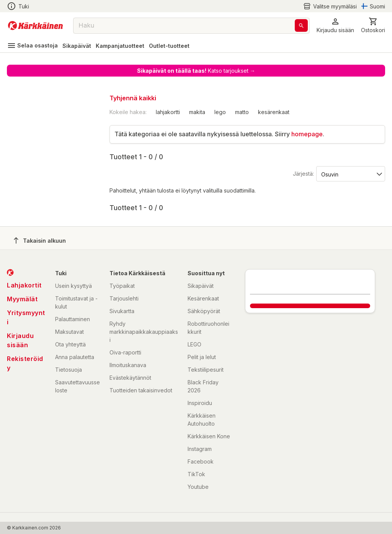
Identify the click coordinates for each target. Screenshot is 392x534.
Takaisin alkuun (40, 240)
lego (220, 112)
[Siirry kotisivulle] (35, 26)
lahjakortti (168, 112)
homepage (307, 134)
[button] (335, 25)
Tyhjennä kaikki (133, 98)
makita (197, 112)
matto (242, 112)
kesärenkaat (274, 112)
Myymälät (22, 299)
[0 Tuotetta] (373, 25)
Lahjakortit (24, 285)
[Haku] (301, 25)
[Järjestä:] (350, 174)
